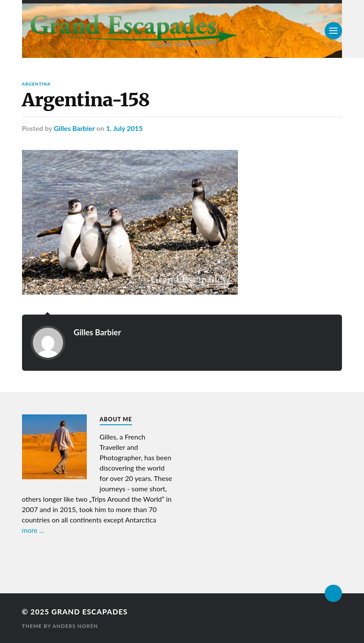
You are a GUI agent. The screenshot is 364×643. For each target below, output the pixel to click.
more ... (33, 530)
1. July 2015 (124, 128)
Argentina (36, 84)
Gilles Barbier (74, 128)
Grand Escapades (89, 612)
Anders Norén (75, 626)
